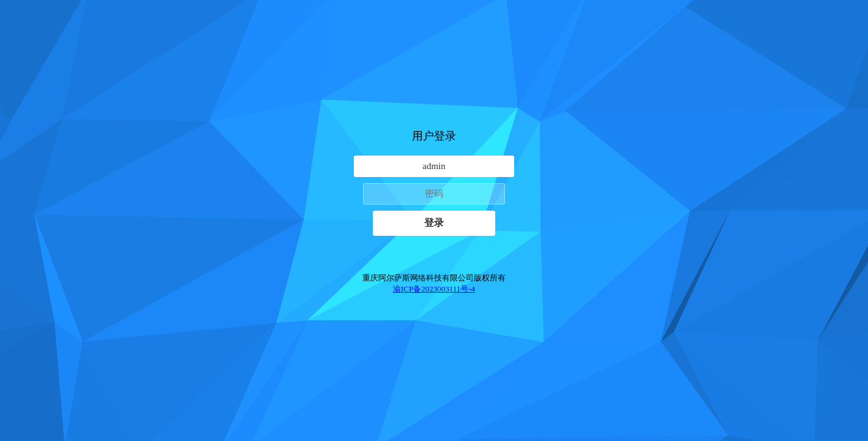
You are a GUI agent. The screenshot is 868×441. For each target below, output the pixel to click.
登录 (434, 223)
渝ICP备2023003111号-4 (434, 289)
